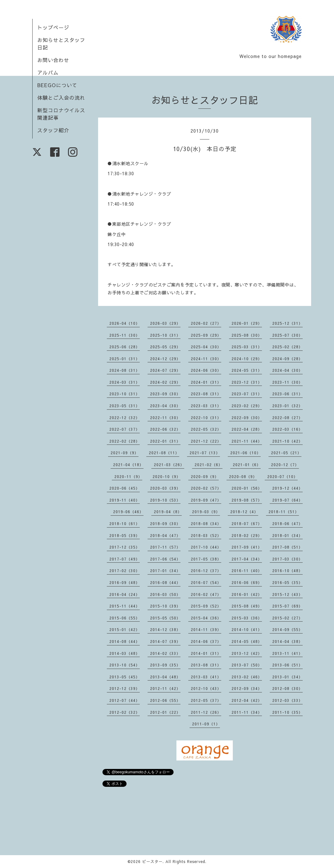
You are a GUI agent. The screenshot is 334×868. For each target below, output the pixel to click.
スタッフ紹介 (53, 130)
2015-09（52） (206, 606)
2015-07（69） (287, 606)
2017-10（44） (206, 547)
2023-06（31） (287, 394)
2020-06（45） (125, 488)
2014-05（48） (247, 641)
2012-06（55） (165, 700)
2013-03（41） (206, 677)
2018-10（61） (125, 523)
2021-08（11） (164, 453)
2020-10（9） (167, 476)
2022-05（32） (206, 429)
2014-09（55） (287, 629)
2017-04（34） (247, 559)
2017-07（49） (125, 559)
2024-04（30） (287, 370)
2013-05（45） (125, 677)
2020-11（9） (128, 476)
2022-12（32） (125, 418)
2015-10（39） (165, 606)
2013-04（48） (165, 677)
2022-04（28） (247, 429)
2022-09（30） (247, 418)
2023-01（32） (287, 406)
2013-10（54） (125, 665)
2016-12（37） (206, 571)
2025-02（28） (287, 347)
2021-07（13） (205, 453)
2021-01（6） (247, 465)
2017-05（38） (206, 559)
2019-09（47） (206, 500)
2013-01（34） (287, 677)
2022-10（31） (206, 418)
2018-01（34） (287, 535)
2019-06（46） (128, 512)
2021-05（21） (286, 453)
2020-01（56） (247, 488)
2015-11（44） (125, 606)
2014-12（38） (165, 629)
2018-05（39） (125, 535)
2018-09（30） (165, 523)
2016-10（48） (287, 571)
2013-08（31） (206, 665)
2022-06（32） (165, 429)
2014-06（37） (206, 641)
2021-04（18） (128, 465)
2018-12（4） (244, 512)
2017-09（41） (247, 547)
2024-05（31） (247, 370)
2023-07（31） (247, 394)
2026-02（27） (206, 323)
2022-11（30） (165, 418)
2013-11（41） (287, 653)
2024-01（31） (206, 382)
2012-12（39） (125, 688)
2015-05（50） (165, 618)
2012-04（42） (247, 700)
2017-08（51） (287, 547)
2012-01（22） (165, 712)
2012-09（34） (247, 688)
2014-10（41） (247, 629)
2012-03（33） (287, 700)
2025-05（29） (165, 347)
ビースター (152, 861)
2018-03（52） (206, 535)
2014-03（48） (125, 653)
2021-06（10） (245, 453)
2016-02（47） (206, 594)
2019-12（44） (287, 488)
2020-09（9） (205, 476)
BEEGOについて (57, 85)
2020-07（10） (282, 476)
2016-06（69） (247, 582)
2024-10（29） (247, 359)
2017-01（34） (165, 571)
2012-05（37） (206, 700)
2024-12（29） (165, 359)
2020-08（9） (243, 476)
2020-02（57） (206, 488)
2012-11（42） (165, 688)
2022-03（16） (287, 429)
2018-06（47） (287, 523)
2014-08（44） (125, 641)
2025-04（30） (206, 347)
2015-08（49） (247, 606)
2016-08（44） (165, 582)
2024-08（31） (125, 370)
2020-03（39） (165, 488)
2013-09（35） (165, 665)
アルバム (48, 72)
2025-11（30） (125, 335)
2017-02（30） (125, 571)
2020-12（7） (285, 465)
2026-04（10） (125, 323)
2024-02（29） (165, 382)
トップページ (53, 27)
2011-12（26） (206, 712)
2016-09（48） (125, 582)
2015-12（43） (287, 594)
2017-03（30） (287, 559)
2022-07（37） (125, 429)
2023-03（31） (206, 406)
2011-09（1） (206, 724)
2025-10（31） (165, 335)
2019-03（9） (206, 512)
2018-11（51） (284, 512)
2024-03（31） (125, 382)
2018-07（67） (247, 523)
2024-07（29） (165, 370)
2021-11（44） (247, 441)
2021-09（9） (125, 453)
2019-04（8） (168, 512)
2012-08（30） (287, 688)
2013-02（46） (247, 677)
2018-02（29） (247, 535)
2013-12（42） (247, 653)
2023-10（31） (125, 394)
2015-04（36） (206, 618)
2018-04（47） (165, 535)
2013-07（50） (247, 665)
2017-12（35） (125, 547)
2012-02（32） (125, 712)
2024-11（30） (206, 359)
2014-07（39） (165, 641)
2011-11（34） (247, 712)
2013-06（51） (287, 665)
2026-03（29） (165, 323)
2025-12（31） (287, 323)
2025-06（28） (125, 347)
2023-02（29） (247, 406)
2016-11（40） (247, 571)
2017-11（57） (165, 547)
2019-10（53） (165, 500)
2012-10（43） (206, 688)
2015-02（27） (287, 618)
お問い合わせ (53, 60)
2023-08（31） (206, 394)
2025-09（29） (206, 335)
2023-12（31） (247, 382)
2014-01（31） (206, 653)
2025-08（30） (247, 335)
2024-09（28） (287, 359)
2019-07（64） (287, 500)
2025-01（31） (125, 359)
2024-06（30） (206, 370)
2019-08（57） (247, 500)
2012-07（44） (125, 700)
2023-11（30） (287, 382)
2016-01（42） (247, 594)
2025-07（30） (287, 335)
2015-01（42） (125, 629)
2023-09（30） (165, 394)
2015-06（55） (125, 618)
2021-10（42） (287, 441)
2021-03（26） (169, 465)
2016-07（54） (206, 582)
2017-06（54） (165, 559)
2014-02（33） (165, 653)
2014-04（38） (287, 641)
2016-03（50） (165, 594)
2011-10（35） (287, 712)
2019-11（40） (125, 500)
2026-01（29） (247, 323)
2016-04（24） (125, 594)
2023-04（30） (165, 406)
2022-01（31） (165, 441)
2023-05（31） (125, 406)
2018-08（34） (206, 523)
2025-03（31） (247, 347)
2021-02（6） (209, 465)
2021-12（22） (206, 441)
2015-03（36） (247, 618)
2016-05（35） (287, 582)
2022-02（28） (125, 441)
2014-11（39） (206, 629)
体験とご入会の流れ (61, 97)
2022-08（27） (287, 418)
